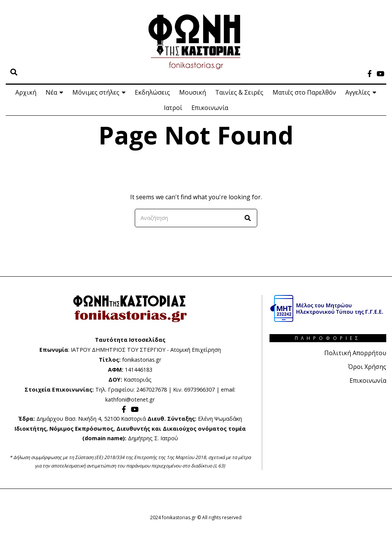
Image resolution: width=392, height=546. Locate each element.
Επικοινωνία (210, 108)
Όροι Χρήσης (367, 367)
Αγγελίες (358, 92)
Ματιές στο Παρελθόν (304, 92)
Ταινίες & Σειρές (239, 92)
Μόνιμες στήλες (96, 92)
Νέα (51, 92)
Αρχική (26, 92)
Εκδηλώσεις (152, 92)
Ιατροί (173, 108)
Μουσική (193, 92)
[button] (248, 218)
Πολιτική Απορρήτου (355, 353)
